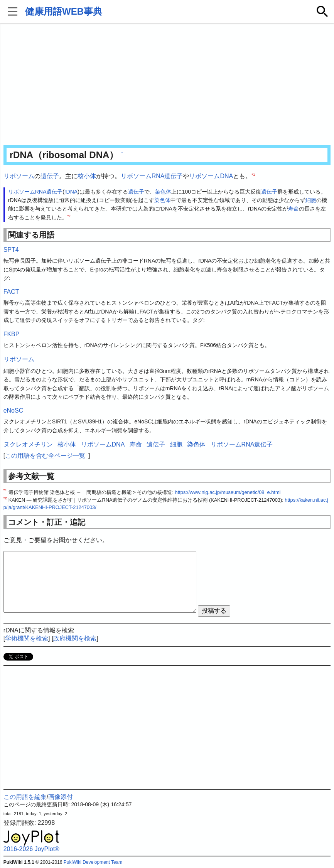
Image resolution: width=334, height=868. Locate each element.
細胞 (311, 200)
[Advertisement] (167, 85)
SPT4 (11, 250)
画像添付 (61, 797)
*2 (69, 216)
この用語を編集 (25, 797)
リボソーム (19, 176)
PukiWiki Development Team (93, 862)
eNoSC (13, 410)
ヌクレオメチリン (28, 444)
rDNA (71, 192)
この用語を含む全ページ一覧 (45, 456)
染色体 (163, 192)
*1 (253, 174)
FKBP (12, 334)
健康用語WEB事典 (64, 11)
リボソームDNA (211, 176)
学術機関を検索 (27, 638)
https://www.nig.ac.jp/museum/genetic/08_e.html (228, 492)
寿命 (294, 209)
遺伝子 (50, 176)
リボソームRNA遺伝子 (152, 176)
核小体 (87, 176)
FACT (11, 292)
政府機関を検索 (75, 638)
